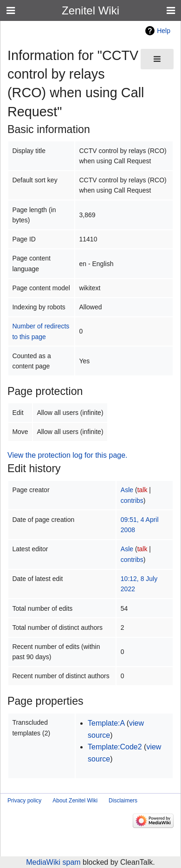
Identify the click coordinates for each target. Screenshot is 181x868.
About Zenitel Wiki (75, 801)
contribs (132, 501)
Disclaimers (123, 801)
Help (164, 31)
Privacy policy (24, 801)
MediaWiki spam (53, 862)
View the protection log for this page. (68, 455)
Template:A (106, 723)
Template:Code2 (115, 747)
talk (142, 490)
